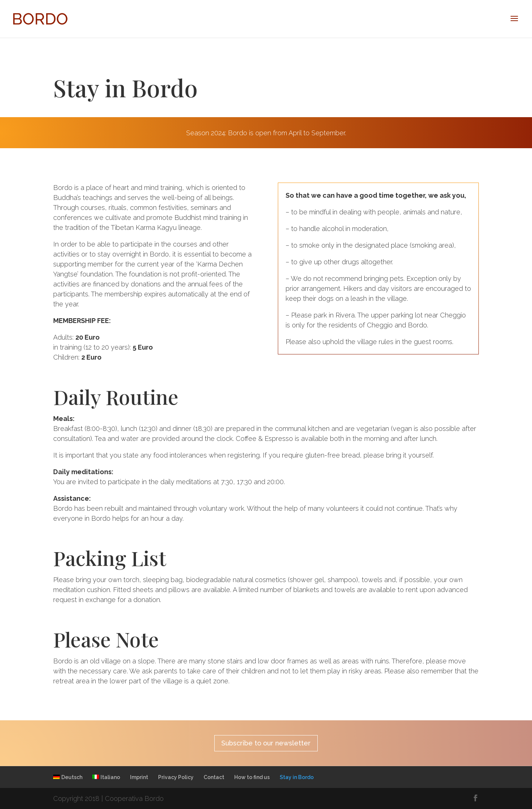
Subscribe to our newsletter (266, 743)
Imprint (139, 777)
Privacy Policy (176, 777)
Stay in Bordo (297, 777)
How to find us (252, 777)
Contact (214, 777)
